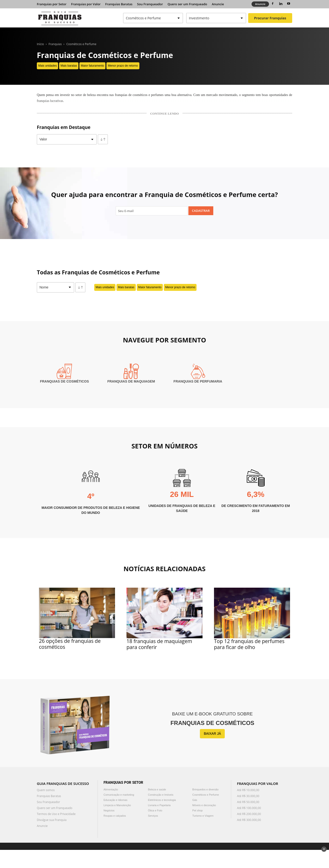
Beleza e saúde (157, 789)
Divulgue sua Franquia (52, 820)
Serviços (153, 816)
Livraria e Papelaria (159, 805)
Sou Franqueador (150, 4)
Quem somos (46, 790)
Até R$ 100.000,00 (249, 808)
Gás (195, 800)
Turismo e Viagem (203, 816)
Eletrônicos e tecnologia (162, 800)
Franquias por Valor (86, 4)
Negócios (109, 810)
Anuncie (218, 4)
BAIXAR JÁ (212, 734)
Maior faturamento (92, 66)
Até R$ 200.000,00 (249, 814)
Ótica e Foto (155, 810)
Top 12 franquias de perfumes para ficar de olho (249, 644)
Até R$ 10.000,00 (248, 790)
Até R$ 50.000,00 (248, 802)
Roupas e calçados (115, 816)
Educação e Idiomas (115, 800)
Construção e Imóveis (161, 795)
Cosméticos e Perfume (81, 44)
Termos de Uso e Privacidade (56, 814)
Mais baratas (69, 66)
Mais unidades (47, 66)
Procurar (270, 18)
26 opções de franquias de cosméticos (70, 644)
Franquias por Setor (52, 4)
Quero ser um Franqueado (187, 4)
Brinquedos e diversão (205, 789)
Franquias (55, 44)
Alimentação (111, 789)
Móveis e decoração (204, 805)
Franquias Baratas (119, 4)
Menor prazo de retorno (123, 66)
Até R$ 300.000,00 (249, 820)
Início (40, 44)
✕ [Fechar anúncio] (324, 849)
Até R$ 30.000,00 (248, 796)
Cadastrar (201, 211)
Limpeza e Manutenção (117, 805)
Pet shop (197, 810)
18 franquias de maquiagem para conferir (159, 644)
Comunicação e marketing (119, 795)
